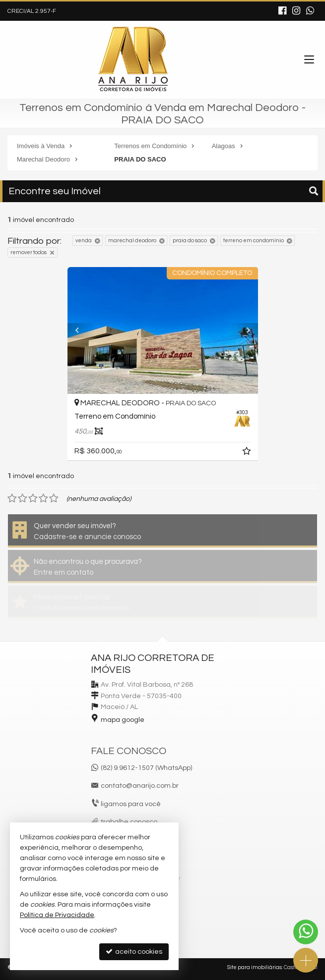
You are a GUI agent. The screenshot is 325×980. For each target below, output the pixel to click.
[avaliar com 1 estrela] (12, 498)
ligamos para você (131, 804)
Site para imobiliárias (255, 967)
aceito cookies (134, 952)
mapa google (123, 720)
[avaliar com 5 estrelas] (54, 498)
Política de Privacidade (57, 915)
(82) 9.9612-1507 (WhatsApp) (146, 768)
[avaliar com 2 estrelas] (23, 498)
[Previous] (82, 330)
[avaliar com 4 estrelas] (43, 498)
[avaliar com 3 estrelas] (33, 498)
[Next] (244, 330)
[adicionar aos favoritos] (248, 453)
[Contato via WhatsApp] (306, 932)
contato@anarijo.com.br (140, 786)
